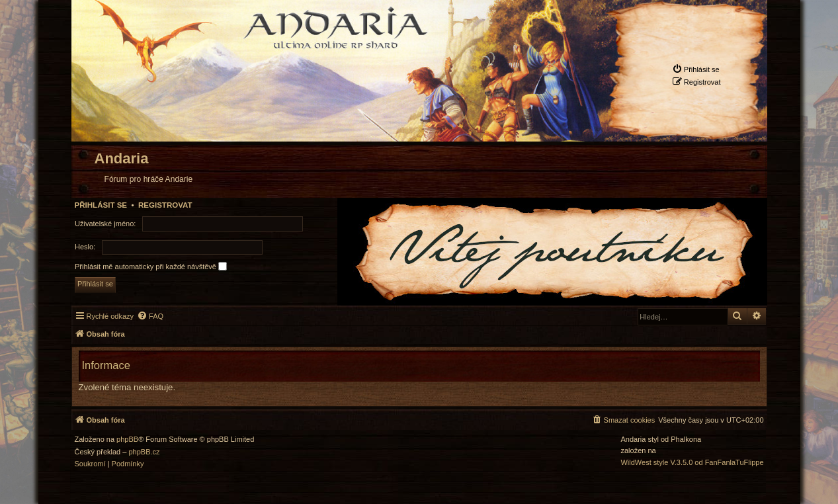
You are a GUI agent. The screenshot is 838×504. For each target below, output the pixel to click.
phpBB (127, 440)
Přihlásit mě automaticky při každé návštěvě (151, 266)
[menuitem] (696, 69)
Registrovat (165, 205)
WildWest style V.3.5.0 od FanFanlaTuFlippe (692, 463)
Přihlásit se (101, 205)
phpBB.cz (144, 452)
